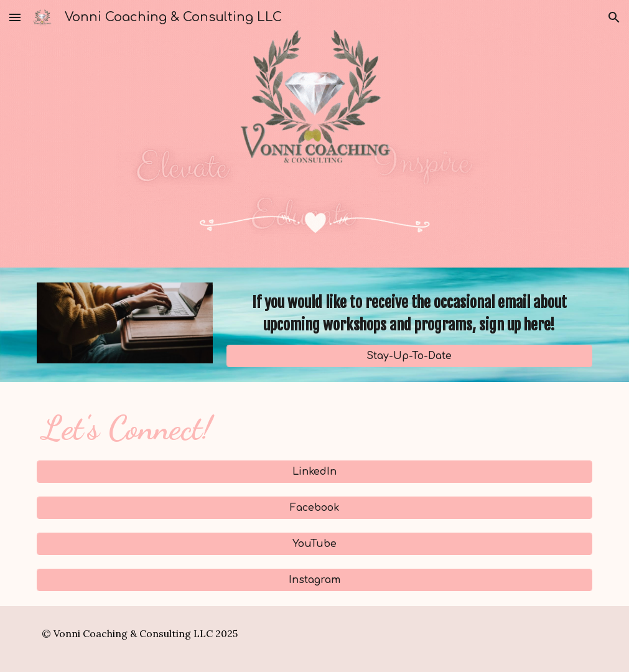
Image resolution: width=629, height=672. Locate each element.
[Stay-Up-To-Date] (409, 356)
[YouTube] (314, 544)
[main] (409, 314)
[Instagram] (314, 580)
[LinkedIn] (314, 472)
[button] (15, 17)
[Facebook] (314, 508)
